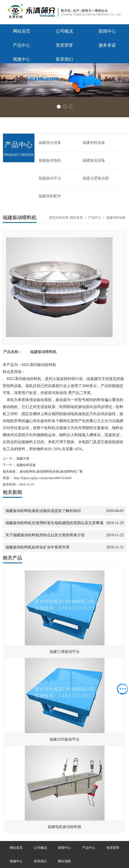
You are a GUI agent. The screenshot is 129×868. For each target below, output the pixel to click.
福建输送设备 (94, 160)
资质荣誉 (64, 45)
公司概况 (64, 31)
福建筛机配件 (50, 196)
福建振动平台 (50, 178)
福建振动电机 (50, 160)
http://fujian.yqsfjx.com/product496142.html (43, 478)
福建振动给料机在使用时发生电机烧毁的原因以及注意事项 (54, 523)
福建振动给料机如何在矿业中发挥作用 (37, 547)
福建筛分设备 (50, 143)
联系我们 (64, 59)
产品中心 (22, 45)
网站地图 (64, 861)
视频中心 (22, 59)
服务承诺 (107, 45)
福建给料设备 (94, 143)
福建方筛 (22, 459)
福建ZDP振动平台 (64, 739)
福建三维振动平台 (65, 652)
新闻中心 (107, 31)
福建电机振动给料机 (65, 827)
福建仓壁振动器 (96, 178)
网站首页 (22, 31)
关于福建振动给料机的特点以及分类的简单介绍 (45, 535)
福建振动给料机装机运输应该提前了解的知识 (43, 511)
